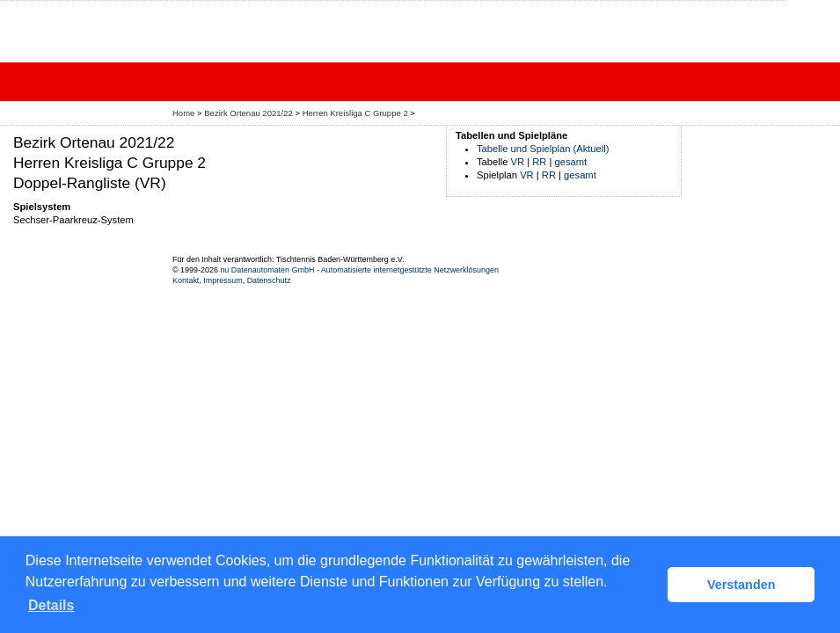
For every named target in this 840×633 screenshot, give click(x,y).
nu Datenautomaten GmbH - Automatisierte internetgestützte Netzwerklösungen (359, 270)
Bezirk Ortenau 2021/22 (248, 113)
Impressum (223, 280)
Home (183, 113)
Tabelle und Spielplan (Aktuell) (543, 149)
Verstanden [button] (741, 585)
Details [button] (51, 605)
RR (539, 162)
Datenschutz (269, 280)
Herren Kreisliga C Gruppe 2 (355, 113)
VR (518, 162)
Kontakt (186, 280)
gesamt (571, 162)
